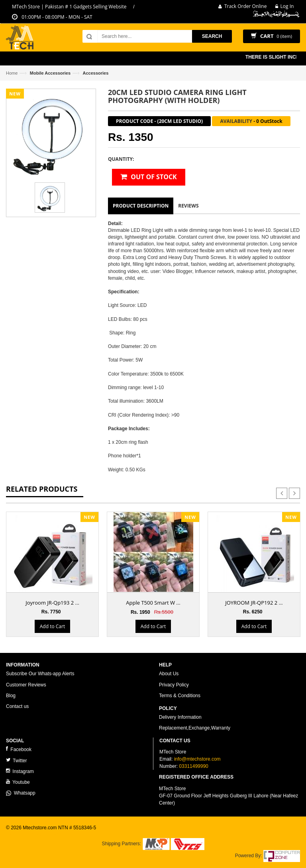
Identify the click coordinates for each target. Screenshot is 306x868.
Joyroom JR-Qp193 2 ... (52, 603)
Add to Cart (52, 626)
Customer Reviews (26, 685)
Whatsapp (21, 793)
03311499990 (193, 766)
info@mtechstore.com (197, 759)
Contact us (17, 706)
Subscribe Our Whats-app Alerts (40, 674)
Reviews (188, 206)
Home (12, 73)
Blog (11, 696)
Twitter (16, 760)
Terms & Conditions (180, 696)
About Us (169, 674)
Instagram (20, 771)
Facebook (19, 749)
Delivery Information (180, 717)
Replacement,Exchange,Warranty (195, 728)
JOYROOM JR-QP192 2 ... (254, 603)
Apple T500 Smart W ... (153, 603)
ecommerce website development (42, 834)
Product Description (141, 206)
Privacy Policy (174, 685)
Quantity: (121, 159)
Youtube (18, 782)
